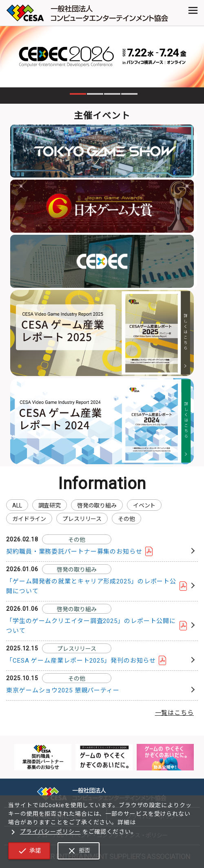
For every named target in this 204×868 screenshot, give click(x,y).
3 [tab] (112, 94)
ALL (17, 505)
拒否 (79, 851)
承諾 (29, 851)
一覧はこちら (174, 713)
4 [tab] (129, 94)
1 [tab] (78, 94)
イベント (144, 505)
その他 (126, 519)
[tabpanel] (102, 57)
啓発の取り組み (97, 505)
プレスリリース (82, 519)
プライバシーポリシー (44, 832)
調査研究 (50, 505)
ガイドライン (29, 519)
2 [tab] (95, 94)
